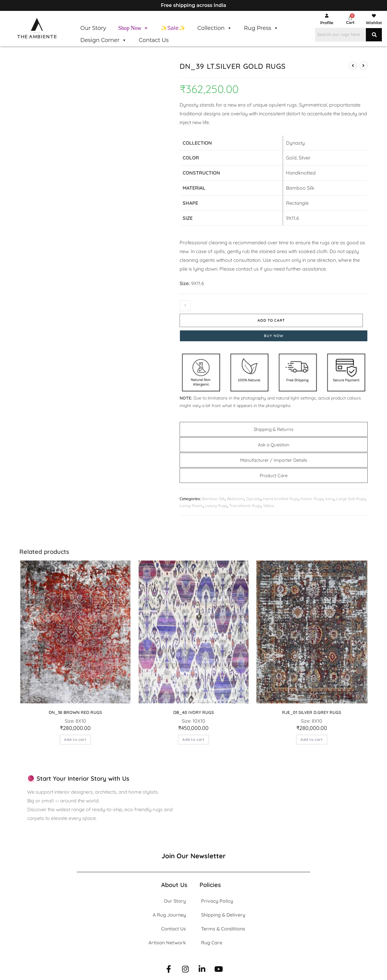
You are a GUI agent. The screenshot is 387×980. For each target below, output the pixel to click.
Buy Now (274, 333)
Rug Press (261, 28)
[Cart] (350, 18)
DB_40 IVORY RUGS (193, 710)
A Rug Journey (169, 912)
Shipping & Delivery (223, 912)
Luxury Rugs (216, 503)
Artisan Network (167, 940)
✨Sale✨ (173, 28)
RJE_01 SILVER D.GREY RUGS (312, 710)
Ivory (330, 496)
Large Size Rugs (351, 496)
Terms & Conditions (223, 926)
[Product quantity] (185, 306)
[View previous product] (353, 66)
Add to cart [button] (75, 737)
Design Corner (104, 40)
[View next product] (363, 66)
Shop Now (133, 28)
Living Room (191, 503)
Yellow (269, 503)
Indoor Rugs (312, 496)
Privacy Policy (217, 898)
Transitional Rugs (245, 503)
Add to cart (258, 318)
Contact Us (154, 40)
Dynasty (254, 496)
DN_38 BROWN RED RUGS (75, 710)
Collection (215, 28)
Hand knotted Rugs (281, 496)
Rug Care (212, 940)
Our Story (93, 28)
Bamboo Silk (213, 496)
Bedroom (236, 496)
